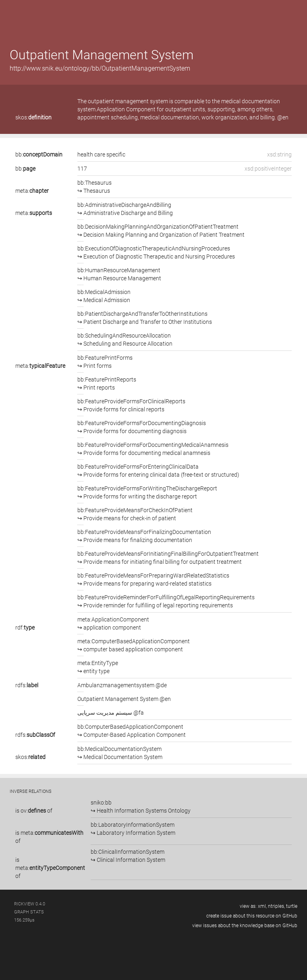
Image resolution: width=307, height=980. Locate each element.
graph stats (29, 912)
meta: (32, 191)
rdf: (25, 628)
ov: (33, 811)
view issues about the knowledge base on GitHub (245, 926)
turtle (292, 906)
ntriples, (276, 906)
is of (34, 811)
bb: (39, 154)
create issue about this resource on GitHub (252, 916)
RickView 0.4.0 (30, 904)
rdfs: (27, 685)
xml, (262, 906)
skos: (33, 117)
